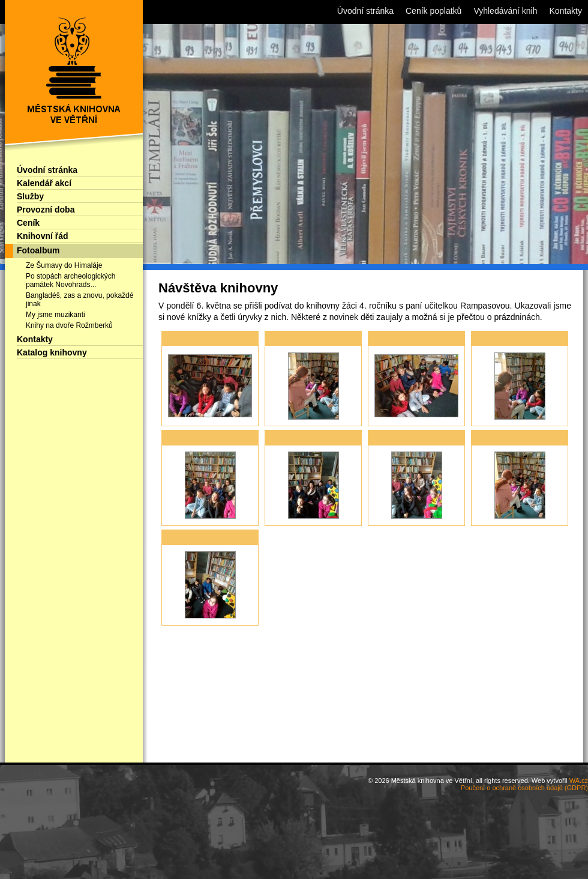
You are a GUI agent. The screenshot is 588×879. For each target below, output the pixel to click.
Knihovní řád (43, 236)
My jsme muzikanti (55, 315)
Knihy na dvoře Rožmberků (69, 325)
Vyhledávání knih (505, 11)
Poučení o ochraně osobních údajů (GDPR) (524, 788)
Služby (30, 196)
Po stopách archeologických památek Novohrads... (70, 280)
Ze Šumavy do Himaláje (64, 265)
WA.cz (579, 781)
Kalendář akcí (44, 183)
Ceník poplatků (433, 11)
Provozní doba (46, 210)
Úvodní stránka (47, 170)
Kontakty (35, 339)
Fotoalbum (38, 250)
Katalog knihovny (52, 352)
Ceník (28, 223)
